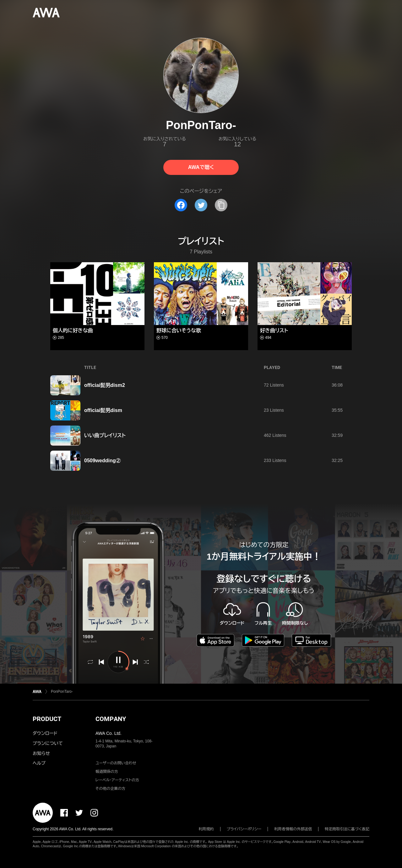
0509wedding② (102, 461)
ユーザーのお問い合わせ (116, 763)
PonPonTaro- (62, 692)
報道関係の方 (107, 772)
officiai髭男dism (103, 410)
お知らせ (41, 753)
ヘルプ (39, 763)
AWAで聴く (201, 167)
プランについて (48, 743)
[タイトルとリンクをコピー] (221, 205)
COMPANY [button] (111, 719)
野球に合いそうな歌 (179, 331)
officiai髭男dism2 (105, 385)
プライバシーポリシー (244, 829)
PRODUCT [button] (47, 719)
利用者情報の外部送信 (293, 829)
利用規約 (206, 829)
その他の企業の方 (110, 789)
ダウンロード (45, 733)
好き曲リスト (274, 331)
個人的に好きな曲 (73, 331)
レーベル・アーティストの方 (117, 780)
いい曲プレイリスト (105, 435)
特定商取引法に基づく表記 (347, 829)
